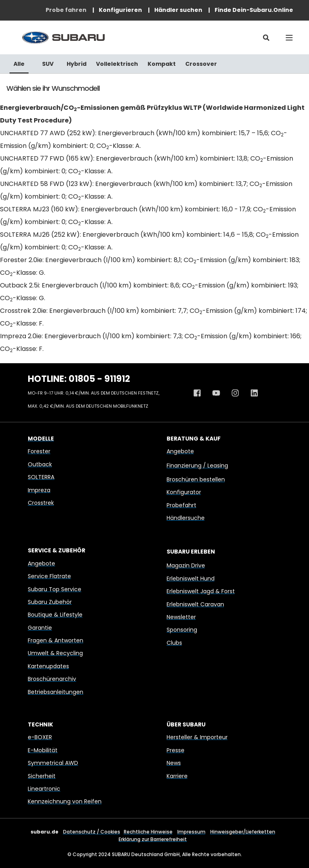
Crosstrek (41, 503)
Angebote (180, 451)
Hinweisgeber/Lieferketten (243, 832)
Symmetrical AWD (53, 763)
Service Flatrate (49, 576)
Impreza (39, 490)
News (174, 763)
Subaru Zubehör (50, 602)
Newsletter (181, 617)
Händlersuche (186, 518)
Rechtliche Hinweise (148, 832)
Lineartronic (44, 789)
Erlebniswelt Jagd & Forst (201, 591)
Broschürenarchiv (52, 679)
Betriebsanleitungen (56, 692)
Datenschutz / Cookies (92, 832)
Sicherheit (42, 776)
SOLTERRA (41, 477)
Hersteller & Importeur (197, 737)
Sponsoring (182, 630)
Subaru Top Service (55, 589)
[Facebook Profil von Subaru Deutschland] (200, 393)
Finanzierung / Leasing (197, 466)
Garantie (40, 628)
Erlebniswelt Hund (191, 579)
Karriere (177, 776)
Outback (40, 464)
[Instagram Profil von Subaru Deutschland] (235, 393)
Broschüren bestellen (196, 479)
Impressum (191, 832)
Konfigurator (184, 492)
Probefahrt (181, 505)
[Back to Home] (63, 37)
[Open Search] (266, 37)
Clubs (174, 643)
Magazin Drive (186, 565)
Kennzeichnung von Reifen (65, 801)
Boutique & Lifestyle (55, 615)
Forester (39, 451)
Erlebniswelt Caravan (195, 604)
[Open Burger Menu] (289, 38)
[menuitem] (66, 10)
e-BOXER (40, 737)
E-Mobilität (43, 750)
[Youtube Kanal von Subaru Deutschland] (216, 393)
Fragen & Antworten (56, 640)
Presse (176, 750)
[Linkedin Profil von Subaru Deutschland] (251, 393)
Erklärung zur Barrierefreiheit (153, 839)
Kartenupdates (48, 666)
